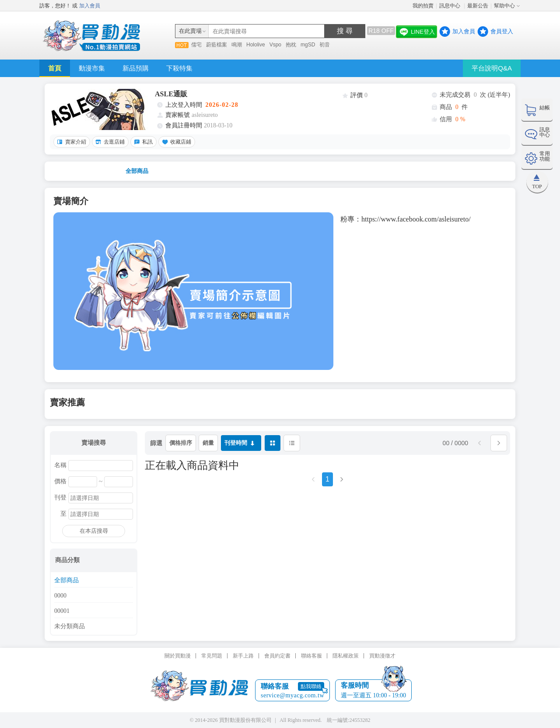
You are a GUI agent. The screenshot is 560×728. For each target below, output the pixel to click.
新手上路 (243, 656)
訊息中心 (450, 6)
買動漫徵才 (382, 656)
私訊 (142, 142)
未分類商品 (70, 626)
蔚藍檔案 (217, 45)
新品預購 (136, 68)
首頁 (55, 68)
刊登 (60, 498)
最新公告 (478, 6)
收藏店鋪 (175, 142)
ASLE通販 (171, 94)
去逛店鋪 (109, 142)
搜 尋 (345, 31)
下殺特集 (179, 68)
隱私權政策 (346, 656)
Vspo (275, 45)
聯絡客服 (311, 656)
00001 (62, 611)
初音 (325, 45)
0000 (60, 596)
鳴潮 (237, 45)
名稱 (60, 465)
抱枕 (291, 45)
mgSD (308, 45)
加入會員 (90, 6)
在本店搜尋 (94, 531)
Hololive (256, 45)
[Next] (342, 482)
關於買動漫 (178, 656)
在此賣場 (190, 31)
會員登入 (502, 31)
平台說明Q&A (492, 68)
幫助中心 (504, 6)
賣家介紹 (70, 142)
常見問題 (212, 656)
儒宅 (196, 45)
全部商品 (137, 171)
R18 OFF (381, 31)
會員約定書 (277, 656)
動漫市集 (92, 68)
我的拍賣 (423, 6)
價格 (60, 482)
